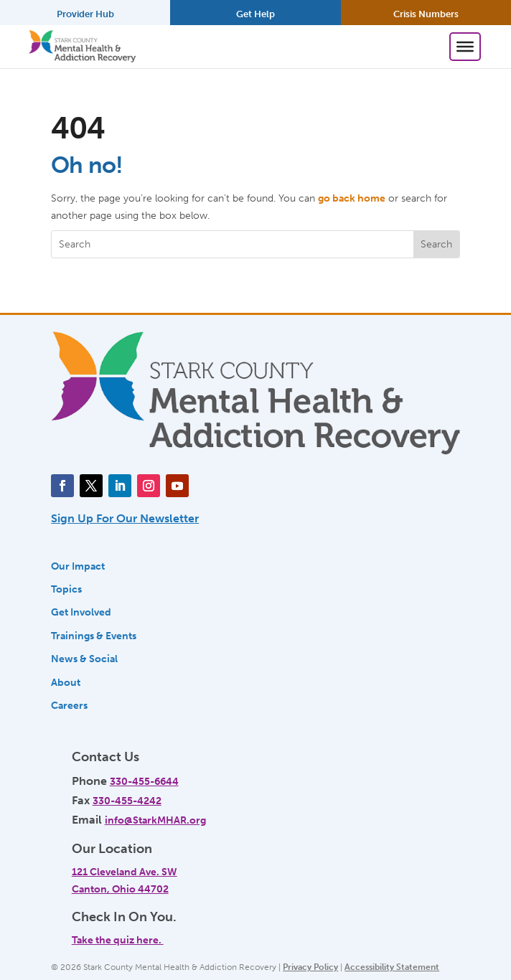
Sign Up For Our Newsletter (125, 518)
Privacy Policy (310, 967)
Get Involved (81, 612)
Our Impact (78, 566)
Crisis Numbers (426, 14)
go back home (352, 198)
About (66, 682)
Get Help (255, 14)
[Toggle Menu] (465, 47)
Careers (69, 705)
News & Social (84, 659)
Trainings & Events (94, 636)
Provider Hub (85, 14)
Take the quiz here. (118, 940)
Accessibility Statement (392, 967)
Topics (66, 589)
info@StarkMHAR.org (155, 820)
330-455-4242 (127, 801)
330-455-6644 (144, 781)
